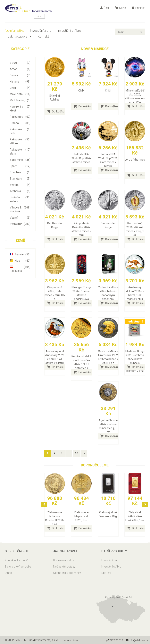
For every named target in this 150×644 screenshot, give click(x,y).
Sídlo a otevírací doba (18, 567)
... (69, 453)
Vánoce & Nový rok (20, 209)
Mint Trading (20, 100)
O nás (8, 573)
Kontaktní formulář (16, 560)
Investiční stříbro (69, 31)
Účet (105, 8)
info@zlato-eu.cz (136, 640)
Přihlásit (139, 8)
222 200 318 (112, 640)
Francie (20, 254)
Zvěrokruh (20, 224)
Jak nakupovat (20, 36)
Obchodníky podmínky (67, 573)
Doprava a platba (64, 560)
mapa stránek (70, 640)
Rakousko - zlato (20, 151)
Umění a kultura (20, 199)
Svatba (20, 185)
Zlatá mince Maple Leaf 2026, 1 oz (81, 516)
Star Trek (20, 172)
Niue (20, 261)
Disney (20, 75)
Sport (20, 166)
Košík (120, 8)
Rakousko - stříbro (20, 141)
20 (77, 453)
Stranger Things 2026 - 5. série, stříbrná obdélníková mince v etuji (81, 295)
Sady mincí (20, 160)
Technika (20, 191)
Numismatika (14, 31)
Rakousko (20, 269)
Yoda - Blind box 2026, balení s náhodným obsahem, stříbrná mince (108, 295)
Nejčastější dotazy (64, 567)
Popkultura (20, 117)
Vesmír (20, 218)
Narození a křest (20, 108)
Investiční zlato (41, 31)
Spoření (106, 573)
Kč (39, 16)
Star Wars (20, 179)
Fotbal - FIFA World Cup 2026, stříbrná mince (81, 158)
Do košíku (56, 111)
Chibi (20, 88)
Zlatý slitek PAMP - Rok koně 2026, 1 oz (135, 516)
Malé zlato (20, 94)
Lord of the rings (135, 160)
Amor (20, 69)
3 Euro (20, 63)
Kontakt (43, 36)
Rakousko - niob (20, 131)
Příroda (20, 123)
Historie (20, 82)
